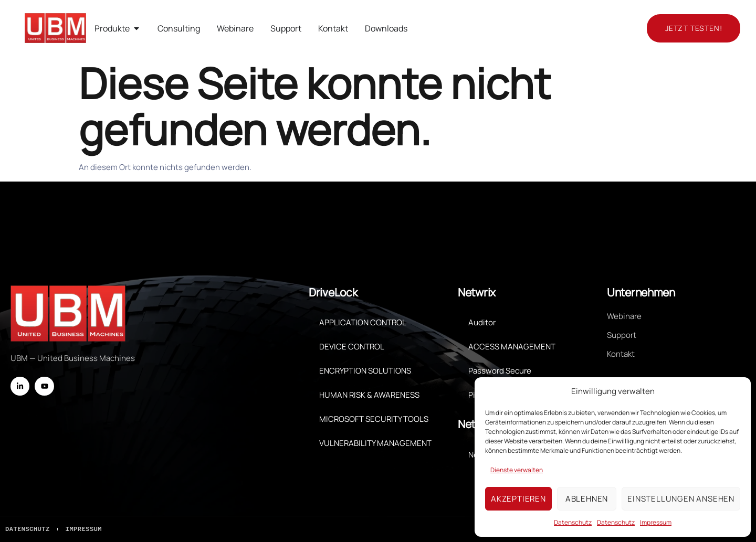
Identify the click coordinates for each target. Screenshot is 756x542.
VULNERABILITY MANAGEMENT (375, 443)
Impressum (656, 522)
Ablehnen (587, 499)
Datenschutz (573, 522)
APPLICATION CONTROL (363, 322)
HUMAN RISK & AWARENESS (369, 394)
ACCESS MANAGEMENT (512, 346)
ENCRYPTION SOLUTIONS (365, 370)
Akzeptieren (518, 499)
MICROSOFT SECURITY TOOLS (374, 418)
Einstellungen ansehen (681, 499)
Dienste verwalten (517, 470)
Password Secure (500, 370)
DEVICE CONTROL (352, 346)
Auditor (482, 322)
